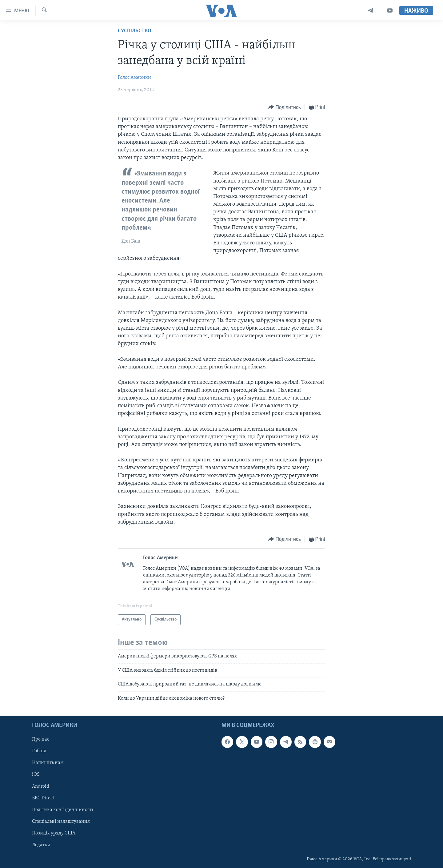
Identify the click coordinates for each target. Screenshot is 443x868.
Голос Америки (134, 78)
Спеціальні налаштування (61, 822)
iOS (36, 774)
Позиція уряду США (54, 833)
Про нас (41, 739)
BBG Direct (43, 798)
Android (41, 786)
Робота (39, 751)
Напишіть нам (48, 763)
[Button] (285, 107)
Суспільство (135, 31)
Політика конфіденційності (63, 810)
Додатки (41, 845)
